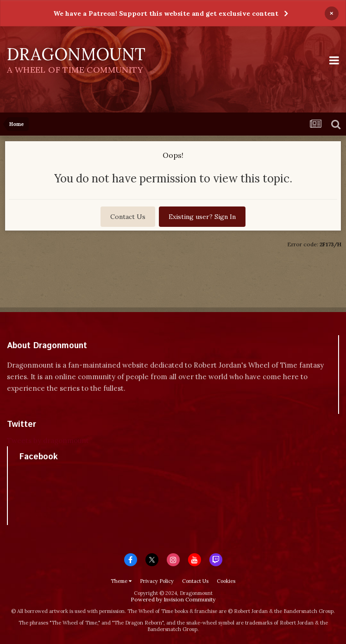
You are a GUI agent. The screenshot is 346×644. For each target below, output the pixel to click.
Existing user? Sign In (202, 217)
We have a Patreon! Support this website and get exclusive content (166, 13)
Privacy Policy (157, 581)
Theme (121, 581)
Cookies (226, 581)
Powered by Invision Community (173, 599)
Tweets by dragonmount (48, 441)
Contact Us (128, 217)
